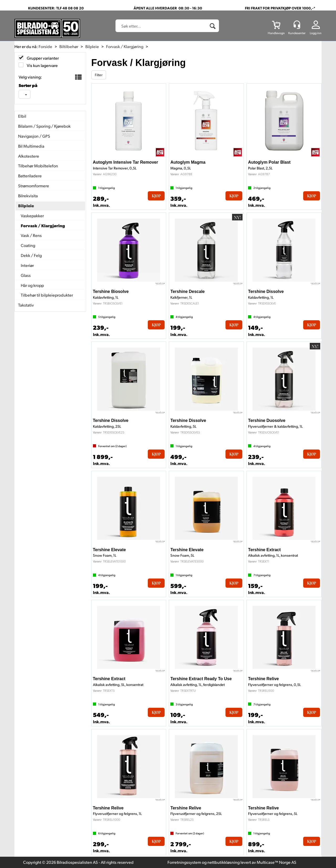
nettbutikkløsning (224, 862)
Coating (28, 245)
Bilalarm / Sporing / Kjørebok (44, 126)
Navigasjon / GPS (34, 136)
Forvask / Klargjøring (125, 46)
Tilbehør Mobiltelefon (38, 166)
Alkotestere (29, 156)
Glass (26, 275)
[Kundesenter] (297, 25)
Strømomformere (34, 186)
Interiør (27, 265)
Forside (45, 46)
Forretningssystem (184, 862)
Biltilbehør (69, 46)
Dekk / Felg (31, 255)
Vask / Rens (31, 235)
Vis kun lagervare (42, 65)
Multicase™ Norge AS (277, 862)
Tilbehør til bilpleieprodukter (47, 295)
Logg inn (316, 33)
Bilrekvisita (28, 196)
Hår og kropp (32, 285)
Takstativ (26, 305)
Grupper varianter (42, 58)
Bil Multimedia (31, 146)
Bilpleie (92, 46)
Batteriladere (30, 176)
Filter (99, 75)
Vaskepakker (32, 216)
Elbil (22, 116)
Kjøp (156, 196)
